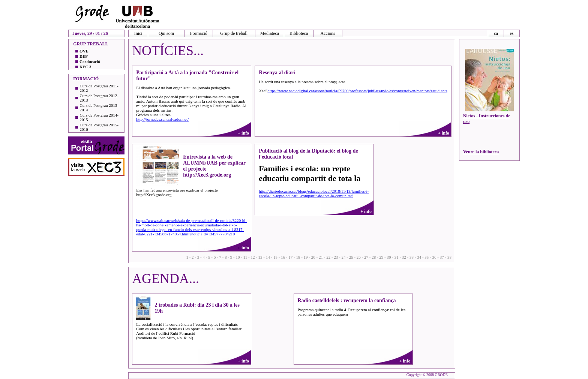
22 (328, 257)
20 (313, 257)
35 (427, 257)
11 (245, 257)
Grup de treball (234, 33)
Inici (138, 33)
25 (351, 257)
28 (374, 257)
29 (381, 257)
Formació (199, 33)
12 (253, 257)
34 (419, 257)
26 (359, 257)
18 (298, 257)
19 (306, 257)
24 (343, 257)
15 (275, 257)
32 (404, 257)
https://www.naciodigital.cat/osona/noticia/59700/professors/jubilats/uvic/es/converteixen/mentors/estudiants (357, 91)
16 (283, 257)
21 (321, 257)
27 (366, 257)
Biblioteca (299, 33)
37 (442, 257)
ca (496, 33)
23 (336, 257)
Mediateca (270, 33)
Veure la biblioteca (481, 152)
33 (412, 257)
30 (389, 257)
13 (260, 257)
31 (397, 257)
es (511, 33)
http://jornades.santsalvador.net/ (162, 119)
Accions (328, 33)
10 (238, 257)
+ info (243, 133)
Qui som (166, 33)
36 (434, 257)
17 (290, 257)
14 (268, 257)
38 (449, 257)
